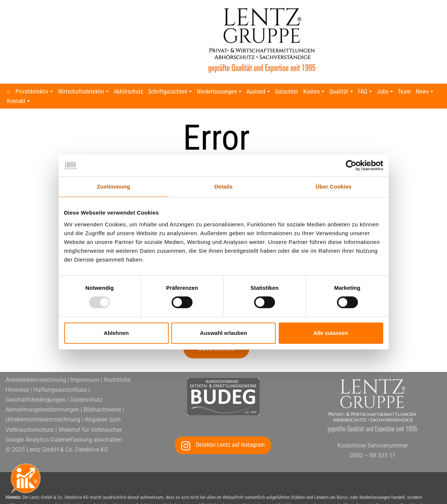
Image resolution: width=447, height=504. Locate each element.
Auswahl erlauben (223, 333)
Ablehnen (116, 333)
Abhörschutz (129, 92)
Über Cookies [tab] (334, 187)
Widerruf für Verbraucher (90, 372)
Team (405, 92)
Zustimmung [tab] (113, 187)
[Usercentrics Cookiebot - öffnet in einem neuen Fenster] (351, 165)
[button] (52, 92)
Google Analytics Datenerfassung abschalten (64, 382)
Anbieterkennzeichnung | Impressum (52, 323)
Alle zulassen (331, 333)
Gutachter (287, 92)
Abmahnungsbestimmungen (42, 352)
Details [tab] (224, 187)
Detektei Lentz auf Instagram (230, 388)
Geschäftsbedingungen (36, 342)
